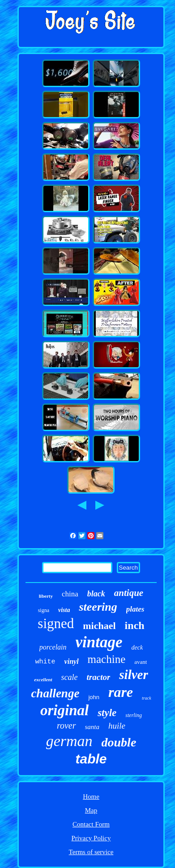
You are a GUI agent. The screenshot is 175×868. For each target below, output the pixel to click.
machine (107, 659)
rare (121, 692)
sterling (134, 715)
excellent (43, 679)
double (119, 742)
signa (44, 610)
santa (92, 727)
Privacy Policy (91, 838)
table (91, 759)
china (70, 594)
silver (133, 675)
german (69, 741)
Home (91, 797)
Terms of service (91, 852)
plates (135, 609)
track (147, 698)
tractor (99, 677)
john (94, 697)
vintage (99, 642)
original (64, 710)
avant (141, 662)
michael (99, 626)
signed (56, 623)
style (107, 713)
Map (91, 810)
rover (66, 725)
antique (129, 593)
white (45, 662)
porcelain (53, 647)
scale (70, 677)
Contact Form (91, 824)
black (96, 594)
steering (98, 607)
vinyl (72, 661)
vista (64, 610)
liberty (46, 596)
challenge (55, 693)
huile (117, 726)
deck (137, 648)
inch (135, 625)
